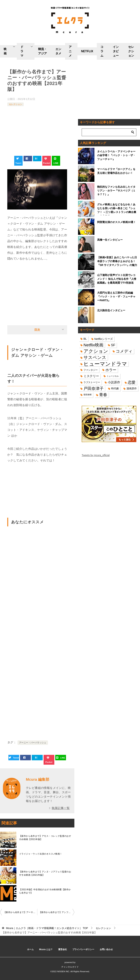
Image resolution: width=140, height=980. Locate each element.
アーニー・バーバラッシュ (33, 743)
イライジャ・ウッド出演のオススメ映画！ (41, 854)
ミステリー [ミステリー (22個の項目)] (91, 376)
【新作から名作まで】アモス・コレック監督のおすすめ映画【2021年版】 (45, 838)
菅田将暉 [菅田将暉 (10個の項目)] (87, 395)
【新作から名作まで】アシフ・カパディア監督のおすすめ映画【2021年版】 (57, 912)
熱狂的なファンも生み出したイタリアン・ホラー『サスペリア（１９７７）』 (116, 191)
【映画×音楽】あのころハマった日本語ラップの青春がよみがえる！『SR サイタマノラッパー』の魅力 (117, 261)
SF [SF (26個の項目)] (113, 345)
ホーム (30, 949)
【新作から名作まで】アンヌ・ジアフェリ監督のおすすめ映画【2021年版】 (45, 873)
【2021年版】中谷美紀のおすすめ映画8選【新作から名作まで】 (45, 891)
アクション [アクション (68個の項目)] (96, 351)
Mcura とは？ (46, 949)
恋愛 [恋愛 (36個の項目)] (132, 382)
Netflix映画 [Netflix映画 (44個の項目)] (93, 345)
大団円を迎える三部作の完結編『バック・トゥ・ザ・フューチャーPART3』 (116, 297)
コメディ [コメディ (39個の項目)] (124, 351)
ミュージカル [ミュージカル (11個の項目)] (113, 376)
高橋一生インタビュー (110, 240)
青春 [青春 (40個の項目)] (103, 395)
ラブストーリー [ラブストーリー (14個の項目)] (92, 382)
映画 (5, 51)
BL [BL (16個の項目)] (85, 339)
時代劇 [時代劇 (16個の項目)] (115, 388)
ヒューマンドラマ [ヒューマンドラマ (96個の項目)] (105, 364)
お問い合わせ (106, 949)
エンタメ (58, 51)
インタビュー (116, 51)
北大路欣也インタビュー (111, 310)
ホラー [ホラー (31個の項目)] (111, 370)
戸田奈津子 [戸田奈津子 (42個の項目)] (94, 389)
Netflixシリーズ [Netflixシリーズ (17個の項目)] (104, 339)
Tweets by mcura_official (96, 455)
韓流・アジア (42, 51)
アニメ (70, 51)
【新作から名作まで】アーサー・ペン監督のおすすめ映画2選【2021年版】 (20, 912)
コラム (102, 51)
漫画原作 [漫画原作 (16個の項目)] (132, 388)
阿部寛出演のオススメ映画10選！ (116, 222)
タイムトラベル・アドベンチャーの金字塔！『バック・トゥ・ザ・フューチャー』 (116, 155)
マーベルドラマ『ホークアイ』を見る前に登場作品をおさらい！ (116, 171)
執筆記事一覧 (61, 808)
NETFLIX (87, 51)
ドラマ (22, 51)
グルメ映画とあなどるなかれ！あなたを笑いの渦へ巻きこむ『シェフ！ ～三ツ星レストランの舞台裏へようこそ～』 (117, 209)
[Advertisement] (37, 131)
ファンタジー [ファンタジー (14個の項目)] (91, 370)
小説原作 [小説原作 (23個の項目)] (114, 382)
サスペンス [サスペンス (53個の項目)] (95, 357)
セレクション (131, 51)
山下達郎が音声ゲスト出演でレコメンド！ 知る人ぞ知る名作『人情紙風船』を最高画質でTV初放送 (117, 279)
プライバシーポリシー (83, 949)
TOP (47, 928)
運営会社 (63, 949)
